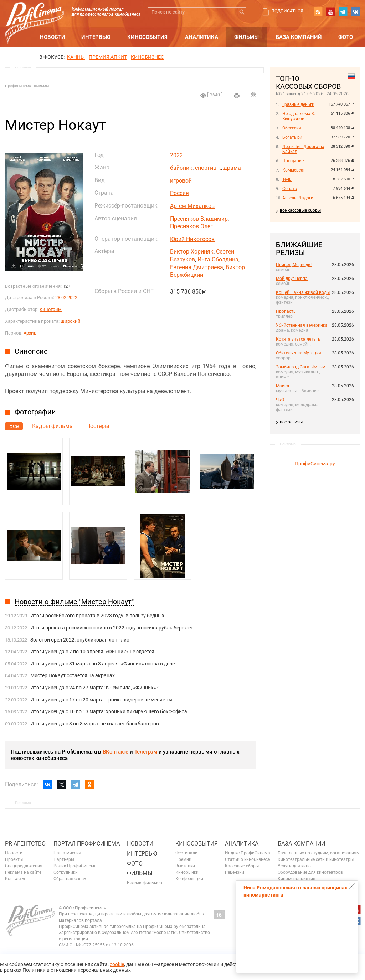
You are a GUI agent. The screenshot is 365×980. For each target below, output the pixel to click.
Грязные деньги (298, 104)
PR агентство (25, 844)
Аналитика (202, 37)
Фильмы (246, 37)
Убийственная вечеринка (302, 325)
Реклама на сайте (23, 872)
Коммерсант (295, 170)
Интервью (96, 37)
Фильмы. (42, 86)
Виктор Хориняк (192, 252)
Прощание (293, 161)
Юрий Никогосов (192, 239)
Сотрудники (66, 872)
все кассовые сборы (300, 210)
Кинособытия (147, 37)
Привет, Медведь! (294, 265)
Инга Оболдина (218, 259)
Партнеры (64, 859)
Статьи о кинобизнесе (247, 859)
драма (232, 168)
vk (355, 12)
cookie (117, 964)
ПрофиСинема (18, 86)
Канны (76, 57)
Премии (183, 859)
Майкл (282, 386)
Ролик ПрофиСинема (75, 866)
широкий (71, 321)
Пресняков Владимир (199, 219)
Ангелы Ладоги (298, 198)
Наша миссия (67, 853)
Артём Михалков (192, 206)
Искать (242, 12)
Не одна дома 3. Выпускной (299, 116)
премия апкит (108, 57)
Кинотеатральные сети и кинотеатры (316, 859)
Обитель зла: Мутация (299, 353)
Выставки (185, 866)
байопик (181, 168)
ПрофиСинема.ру (315, 464)
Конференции (189, 879)
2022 (176, 155)
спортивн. (208, 168)
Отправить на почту (253, 95)
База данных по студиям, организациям (319, 853)
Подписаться (287, 11)
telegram (343, 12)
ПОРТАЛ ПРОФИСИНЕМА (87, 844)
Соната (290, 189)
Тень (287, 179)
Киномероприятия (297, 879)
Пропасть (286, 311)
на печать (237, 96)
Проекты (14, 859)
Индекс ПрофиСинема (248, 853)
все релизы (291, 422)
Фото (346, 37)
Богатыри (292, 137)
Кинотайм (51, 309)
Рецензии (235, 872)
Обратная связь (70, 879)
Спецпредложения (24, 866)
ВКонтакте (115, 752)
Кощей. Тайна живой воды (303, 292)
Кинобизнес (147, 57)
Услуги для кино (294, 866)
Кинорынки (187, 872)
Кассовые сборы (242, 866)
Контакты (15, 879)
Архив (30, 333)
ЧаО (280, 400)
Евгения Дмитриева (197, 267)
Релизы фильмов (145, 883)
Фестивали (186, 853)
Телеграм (146, 752)
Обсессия (292, 128)
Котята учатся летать (298, 339)
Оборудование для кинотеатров (310, 872)
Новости (53, 37)
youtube (330, 12)
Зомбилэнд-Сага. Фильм (301, 367)
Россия (179, 193)
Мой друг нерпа (292, 279)
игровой (181, 181)
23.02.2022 (66, 298)
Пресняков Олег (191, 226)
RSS (318, 12)
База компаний (299, 37)
